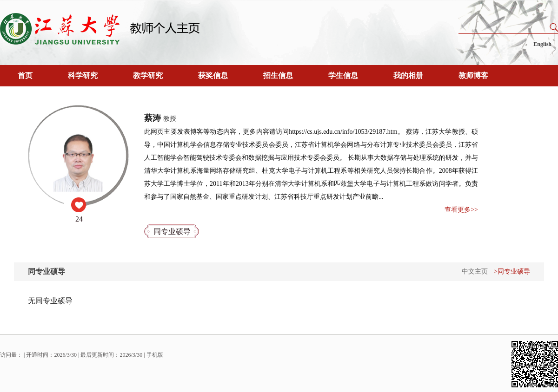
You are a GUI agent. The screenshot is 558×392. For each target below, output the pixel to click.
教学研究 (148, 75)
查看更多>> (461, 210)
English (542, 44)
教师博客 (473, 75)
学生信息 (343, 75)
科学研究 (83, 75)
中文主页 (475, 271)
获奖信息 (213, 75)
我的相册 (408, 75)
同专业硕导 (172, 232)
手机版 (155, 355)
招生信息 (278, 75)
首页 (25, 75)
